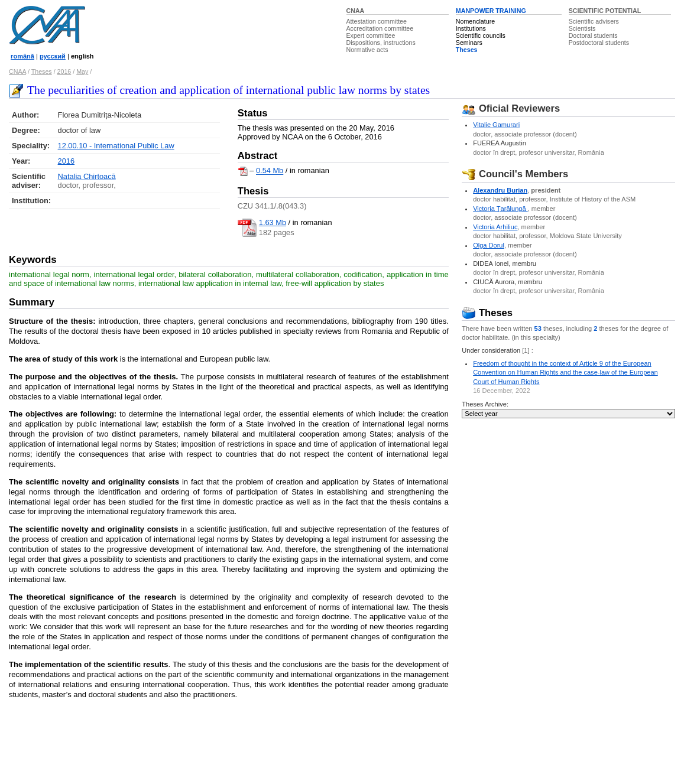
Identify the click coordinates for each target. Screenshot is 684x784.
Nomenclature (475, 21)
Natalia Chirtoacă (87, 176)
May (82, 71)
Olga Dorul (489, 245)
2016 (64, 71)
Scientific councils (481, 35)
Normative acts (367, 50)
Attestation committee (377, 21)
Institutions (471, 28)
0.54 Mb (270, 171)
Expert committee (371, 35)
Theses (467, 50)
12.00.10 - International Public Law (116, 146)
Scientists (582, 28)
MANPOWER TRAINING (491, 11)
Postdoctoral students (599, 43)
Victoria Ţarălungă (500, 209)
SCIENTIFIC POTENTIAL (605, 11)
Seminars (469, 43)
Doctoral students (593, 35)
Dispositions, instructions (381, 43)
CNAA (356, 11)
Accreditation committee (380, 28)
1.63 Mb (273, 222)
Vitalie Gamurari (496, 125)
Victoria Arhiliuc (495, 227)
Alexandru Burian (500, 190)
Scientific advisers (594, 21)
